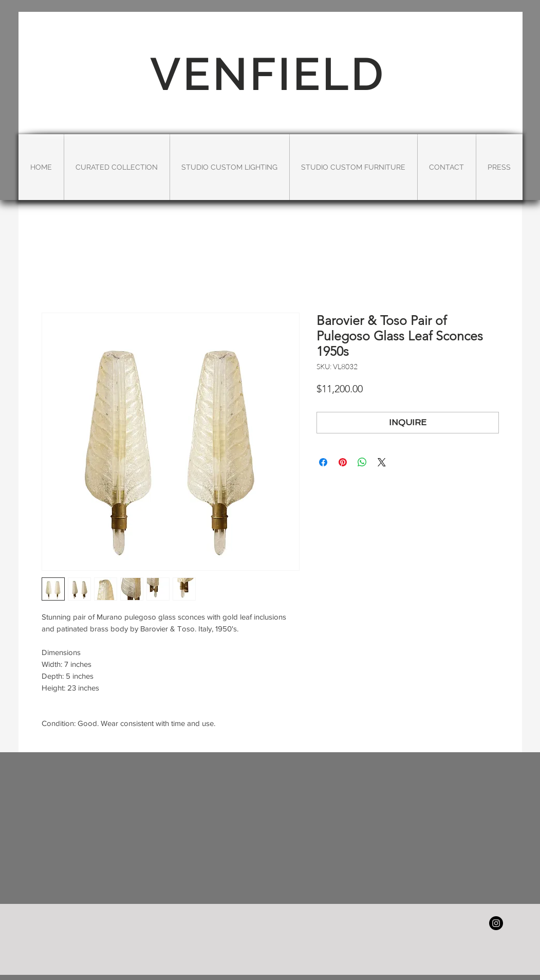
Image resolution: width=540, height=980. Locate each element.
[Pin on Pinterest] (343, 462)
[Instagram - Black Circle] (496, 923)
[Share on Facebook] (323, 462)
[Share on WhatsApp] (362, 462)
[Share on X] (382, 462)
